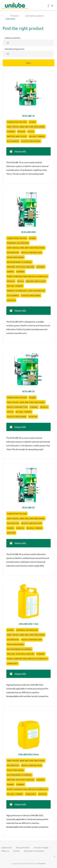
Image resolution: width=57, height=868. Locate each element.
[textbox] (32, 43)
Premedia (42, 863)
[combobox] (28, 43)
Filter (29, 63)
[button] (48, 6)
